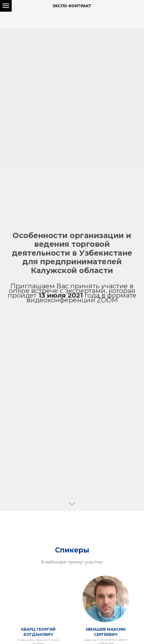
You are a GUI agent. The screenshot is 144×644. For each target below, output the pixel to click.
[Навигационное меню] (6, 6)
